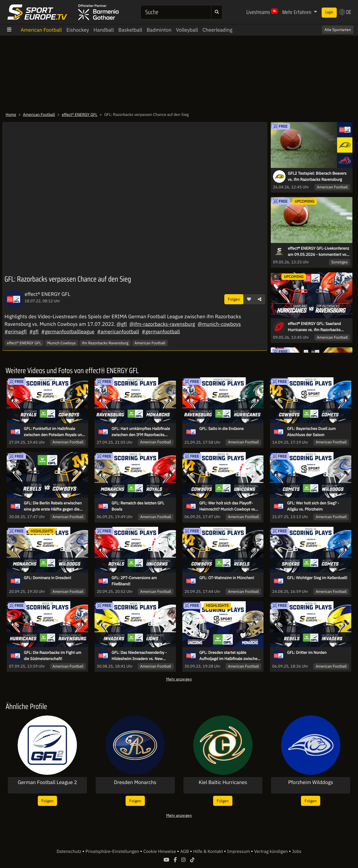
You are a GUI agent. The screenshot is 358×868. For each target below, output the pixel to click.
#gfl (34, 332)
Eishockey (78, 30)
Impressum (239, 851)
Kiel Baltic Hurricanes (223, 782)
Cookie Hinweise (160, 851)
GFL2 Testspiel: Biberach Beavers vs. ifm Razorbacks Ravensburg (317, 176)
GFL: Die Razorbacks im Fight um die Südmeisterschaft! (53, 656)
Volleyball (187, 30)
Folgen (234, 299)
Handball (104, 30)
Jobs (297, 851)
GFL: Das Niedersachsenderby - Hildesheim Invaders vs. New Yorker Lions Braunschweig (139, 656)
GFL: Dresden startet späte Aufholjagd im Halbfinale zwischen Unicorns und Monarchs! (229, 656)
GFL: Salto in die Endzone (222, 429)
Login (329, 12)
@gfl (122, 324)
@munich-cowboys (219, 324)
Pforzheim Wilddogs (311, 782)
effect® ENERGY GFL (80, 114)
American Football (41, 30)
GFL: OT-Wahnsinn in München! (227, 578)
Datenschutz (69, 851)
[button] (249, 299)
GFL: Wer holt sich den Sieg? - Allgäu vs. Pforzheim (313, 506)
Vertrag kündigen (272, 851)
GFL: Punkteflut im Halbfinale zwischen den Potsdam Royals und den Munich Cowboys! (54, 432)
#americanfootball (118, 332)
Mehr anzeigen (179, 679)
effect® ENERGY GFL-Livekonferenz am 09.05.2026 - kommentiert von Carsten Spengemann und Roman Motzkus (318, 252)
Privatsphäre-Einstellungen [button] (113, 851)
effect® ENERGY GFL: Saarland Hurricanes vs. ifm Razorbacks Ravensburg (314, 327)
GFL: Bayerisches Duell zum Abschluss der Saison (311, 432)
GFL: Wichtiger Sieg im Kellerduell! (317, 578)
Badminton (159, 30)
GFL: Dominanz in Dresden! (48, 578)
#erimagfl (16, 332)
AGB (185, 851)
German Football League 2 (47, 782)
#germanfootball (161, 332)
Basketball (130, 30)
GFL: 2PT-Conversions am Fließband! (134, 581)
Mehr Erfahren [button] (297, 12)
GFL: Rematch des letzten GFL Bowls (138, 506)
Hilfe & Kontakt (209, 851)
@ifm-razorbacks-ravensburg (162, 324)
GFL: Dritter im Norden (307, 652)
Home (11, 114)
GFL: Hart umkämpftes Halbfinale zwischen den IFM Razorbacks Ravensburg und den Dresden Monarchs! (141, 432)
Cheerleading (217, 30)
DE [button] (345, 12)
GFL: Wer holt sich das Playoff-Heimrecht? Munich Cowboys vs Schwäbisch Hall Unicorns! (227, 506)
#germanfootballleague (68, 332)
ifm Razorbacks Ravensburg (105, 343)
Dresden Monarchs (135, 782)
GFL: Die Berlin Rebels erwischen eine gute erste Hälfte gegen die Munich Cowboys (53, 506)
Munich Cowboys (62, 343)
